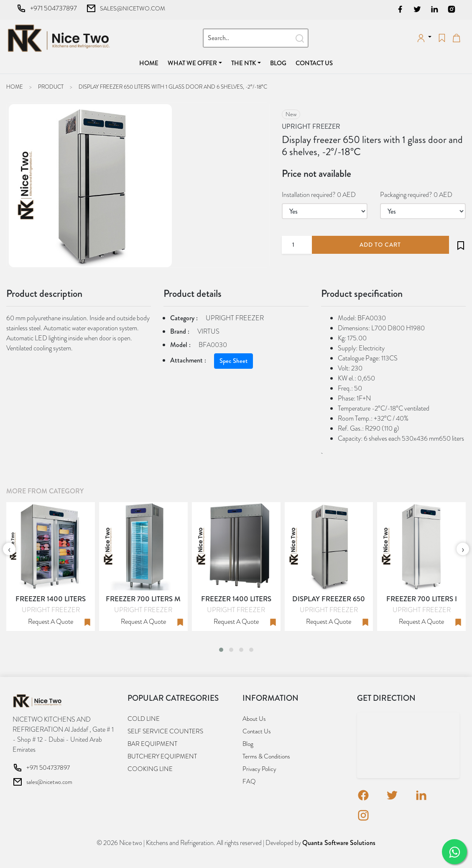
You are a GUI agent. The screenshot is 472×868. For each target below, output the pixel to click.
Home (151, 63)
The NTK (244, 63)
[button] (221, 650)
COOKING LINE (150, 769)
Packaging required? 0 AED (416, 195)
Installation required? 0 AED (319, 195)
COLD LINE (144, 719)
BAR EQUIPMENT (152, 744)
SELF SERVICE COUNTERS (165, 731)
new (291, 114)
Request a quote (51, 622)
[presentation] (9, 549)
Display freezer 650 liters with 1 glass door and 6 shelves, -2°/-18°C (173, 87)
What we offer (192, 63)
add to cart (380, 245)
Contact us (314, 63)
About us (254, 719)
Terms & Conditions (266, 756)
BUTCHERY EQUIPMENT (162, 756)
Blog (278, 63)
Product (51, 87)
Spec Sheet (233, 361)
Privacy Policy (259, 769)
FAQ (249, 781)
